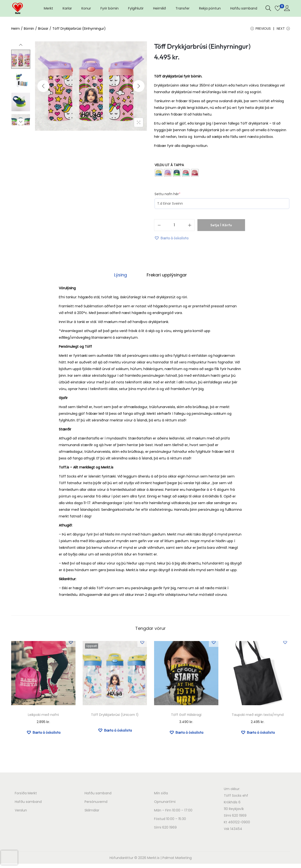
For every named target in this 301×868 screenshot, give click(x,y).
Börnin (29, 29)
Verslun (21, 811)
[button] (171, 240)
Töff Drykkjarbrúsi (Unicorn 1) (115, 716)
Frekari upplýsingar (165, 277)
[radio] (159, 175)
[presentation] (9, 858)
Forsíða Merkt (26, 794)
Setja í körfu (221, 227)
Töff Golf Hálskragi (186, 716)
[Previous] (43, 88)
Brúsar (43, 29)
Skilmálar (92, 811)
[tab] (123, 277)
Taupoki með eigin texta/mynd (258, 716)
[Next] (139, 88)
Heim (15, 29)
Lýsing (123, 277)
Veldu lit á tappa (169, 167)
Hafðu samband (28, 803)
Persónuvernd (96, 803)
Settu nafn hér (168, 196)
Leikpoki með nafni (43, 716)
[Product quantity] (174, 227)
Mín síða (161, 794)
